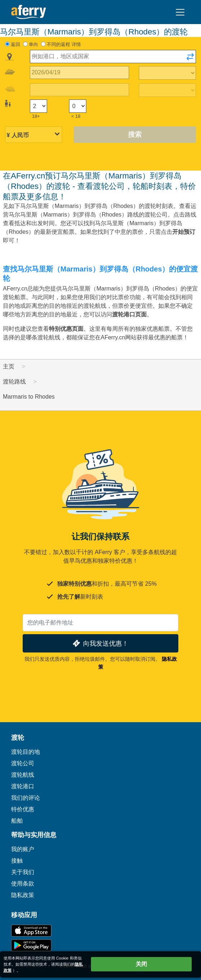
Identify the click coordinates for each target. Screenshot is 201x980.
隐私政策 (23, 895)
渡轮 (18, 738)
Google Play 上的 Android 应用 (31, 945)
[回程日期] (80, 90)
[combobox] (113, 57)
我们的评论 (26, 798)
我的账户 (23, 849)
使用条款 (23, 884)
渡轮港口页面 (129, 314)
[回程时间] (168, 90)
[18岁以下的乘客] (78, 106)
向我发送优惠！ (100, 643)
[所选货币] (34, 135)
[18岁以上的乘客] (38, 106)
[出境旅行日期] (80, 73)
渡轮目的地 (26, 752)
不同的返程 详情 (64, 44)
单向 (33, 44)
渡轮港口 (23, 786)
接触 (17, 861)
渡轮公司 (23, 763)
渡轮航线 (23, 775)
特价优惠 (23, 809)
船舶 (17, 821)
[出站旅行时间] (168, 73)
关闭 (141, 964)
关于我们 (23, 872)
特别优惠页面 (66, 329)
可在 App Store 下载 (31, 931)
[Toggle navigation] (180, 12)
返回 (15, 44)
